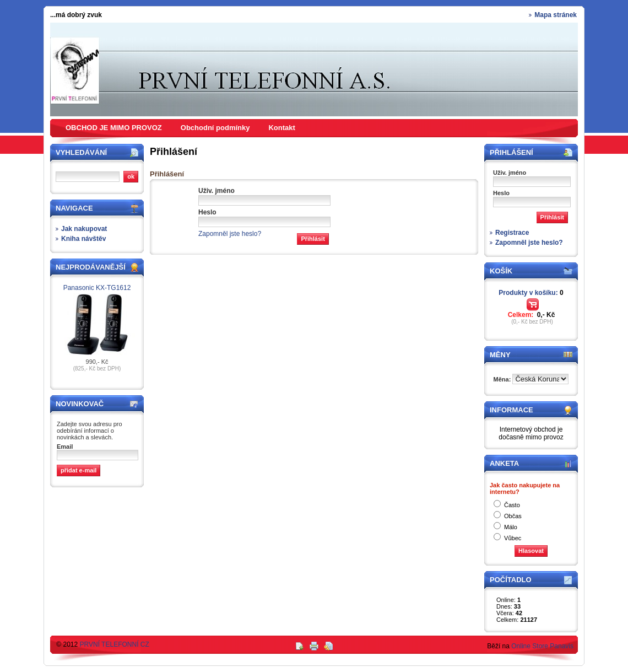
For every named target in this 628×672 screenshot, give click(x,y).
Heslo (207, 212)
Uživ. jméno (216, 191)
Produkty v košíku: (531, 293)
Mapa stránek (556, 15)
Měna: (503, 379)
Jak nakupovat (84, 229)
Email (65, 447)
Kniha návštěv (83, 239)
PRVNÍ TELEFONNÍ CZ (115, 644)
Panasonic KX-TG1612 (97, 288)
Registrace (512, 233)
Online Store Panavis (542, 646)
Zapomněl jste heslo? (230, 234)
